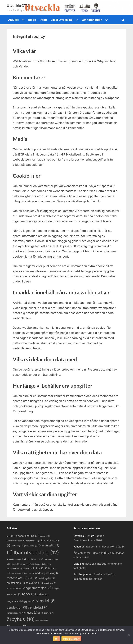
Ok (57, 639)
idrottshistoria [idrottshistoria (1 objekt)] (14, 560)
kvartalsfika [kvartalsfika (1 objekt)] (17, 573)
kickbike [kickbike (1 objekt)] (28, 569)
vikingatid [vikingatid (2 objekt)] (29, 613)
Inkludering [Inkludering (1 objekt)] (13, 564)
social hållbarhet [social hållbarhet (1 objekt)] (15, 588)
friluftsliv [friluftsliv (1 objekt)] (16, 546)
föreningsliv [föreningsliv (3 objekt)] (48, 545)
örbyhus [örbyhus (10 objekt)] (21, 619)
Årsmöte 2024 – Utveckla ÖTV (91, 553)
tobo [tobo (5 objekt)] (29, 594)
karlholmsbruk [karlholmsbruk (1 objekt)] (14, 569)
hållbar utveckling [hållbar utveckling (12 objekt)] (33, 553)
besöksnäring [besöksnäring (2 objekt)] (28, 536)
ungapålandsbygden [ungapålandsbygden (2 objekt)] (21, 601)
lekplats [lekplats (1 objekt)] (29, 573)
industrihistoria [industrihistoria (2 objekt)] (33, 559)
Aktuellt (13, 20)
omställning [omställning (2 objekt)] (16, 583)
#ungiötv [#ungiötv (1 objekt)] (12, 536)
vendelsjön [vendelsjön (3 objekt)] (17, 607)
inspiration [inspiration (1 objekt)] (26, 564)
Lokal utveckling (62, 20)
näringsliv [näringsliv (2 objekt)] (47, 578)
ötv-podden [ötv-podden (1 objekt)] (42, 620)
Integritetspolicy (71, 639)
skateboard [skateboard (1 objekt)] (50, 583)
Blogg (32, 20)
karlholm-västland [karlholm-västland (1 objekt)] (42, 564)
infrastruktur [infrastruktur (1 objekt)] (52, 560)
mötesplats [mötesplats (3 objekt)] (17, 578)
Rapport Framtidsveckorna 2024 (105, 547)
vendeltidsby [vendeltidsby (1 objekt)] (14, 613)
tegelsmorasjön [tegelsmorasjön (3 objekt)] (38, 588)
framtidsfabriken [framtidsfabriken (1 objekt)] (32, 541)
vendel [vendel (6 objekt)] (46, 601)
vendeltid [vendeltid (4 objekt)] (38, 607)
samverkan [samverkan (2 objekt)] (34, 583)
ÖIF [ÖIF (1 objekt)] (41, 613)
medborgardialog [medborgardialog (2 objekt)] (47, 573)
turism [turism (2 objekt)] (43, 595)
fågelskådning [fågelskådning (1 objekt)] (29, 546)
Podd (43, 20)
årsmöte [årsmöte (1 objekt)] (49, 613)
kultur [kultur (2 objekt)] (39, 568)
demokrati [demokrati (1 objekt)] (45, 536)
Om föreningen (92, 20)
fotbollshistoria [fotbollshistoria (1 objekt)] (15, 541)
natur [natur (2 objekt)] (33, 578)
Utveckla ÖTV (18, 6)
